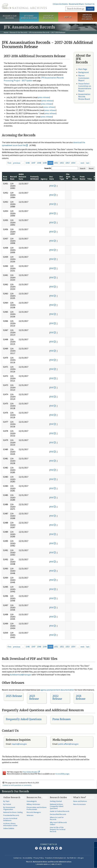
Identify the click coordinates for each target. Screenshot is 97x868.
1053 (67, 163)
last (88, 163)
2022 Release (57, 697)
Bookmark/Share (76, 4)
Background (83, 72)
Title (89, 179)
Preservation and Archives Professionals (37, 808)
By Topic (6, 801)
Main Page (83, 69)
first (9, 163)
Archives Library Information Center (10, 824)
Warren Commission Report (84, 78)
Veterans (30, 815)
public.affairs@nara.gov (68, 744)
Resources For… (35, 797)
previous (17, 163)
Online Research (12, 797)
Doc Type (62, 178)
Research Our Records (10, 17)
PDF (52, 186)
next (82, 163)
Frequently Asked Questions (24, 719)
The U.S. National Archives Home (24, 6)
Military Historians (33, 804)
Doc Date (52, 178)
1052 (62, 163)
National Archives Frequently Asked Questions (57, 806)
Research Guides (58, 797)
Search (90, 9)
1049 (45, 163)
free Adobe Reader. (31, 772)
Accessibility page (62, 774)
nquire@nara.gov (19, 744)
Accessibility (28, 858)
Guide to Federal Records (60, 811)
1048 (39, 163)
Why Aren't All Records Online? (58, 823)
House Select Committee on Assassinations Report (85, 87)
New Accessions (80, 804)
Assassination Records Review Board (84, 97)
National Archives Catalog (13, 812)
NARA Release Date (22, 176)
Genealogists (32, 801)
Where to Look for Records (57, 818)
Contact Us (90, 4)
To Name (75, 178)
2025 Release (14, 696)
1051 (56, 163)
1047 (33, 163)
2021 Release (81, 697)
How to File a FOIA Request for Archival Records (58, 829)
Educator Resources (48, 17)
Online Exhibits (9, 828)
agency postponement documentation (57, 690)
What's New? (80, 797)
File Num (68, 176)
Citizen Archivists (60, 4)
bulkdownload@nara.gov (21, 675)
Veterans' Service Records (29, 17)
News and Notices (80, 801)
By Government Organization (9, 808)
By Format (7, 804)
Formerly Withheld (34, 178)
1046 (28, 163)
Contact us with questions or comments (17, 785)
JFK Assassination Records (39, 32)
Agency (44, 179)
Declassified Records (58, 814)
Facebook (36, 848)
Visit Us (68, 17)
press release (44, 97)
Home (6, 32)
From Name (83, 178)
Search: (48, 168)
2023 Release (34, 697)
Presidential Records (11, 815)
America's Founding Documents (87, 17)
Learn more (75, 863)
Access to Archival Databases (10, 819)
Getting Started (56, 801)
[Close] (94, 844)
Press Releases (62, 719)
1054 (73, 163)
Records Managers (34, 812)
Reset (91, 168)
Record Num (13, 178)
